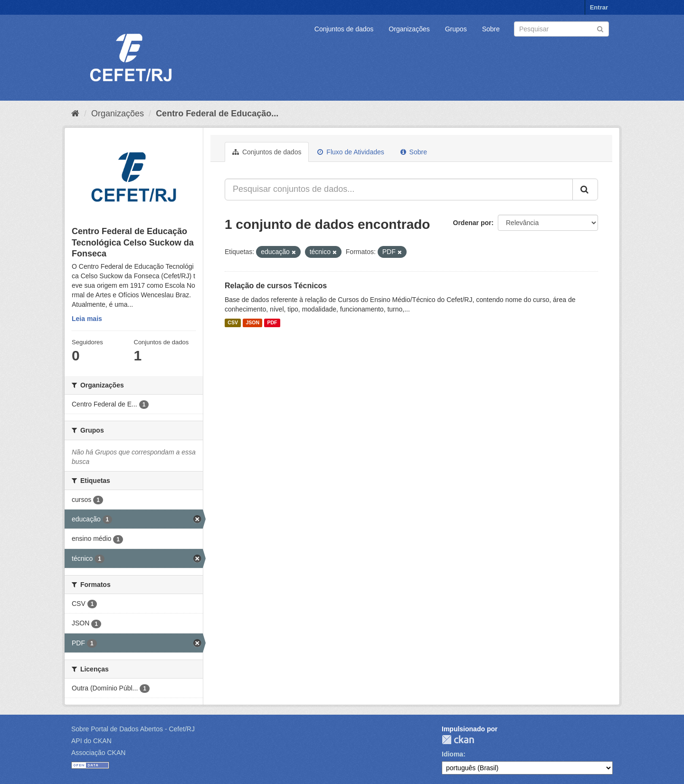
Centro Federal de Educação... (217, 113)
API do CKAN (91, 741)
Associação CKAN (98, 753)
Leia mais (87, 319)
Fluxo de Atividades (351, 152)
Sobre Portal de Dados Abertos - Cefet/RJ (133, 729)
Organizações (409, 29)
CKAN (458, 740)
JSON (252, 323)
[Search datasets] (561, 29)
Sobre (491, 29)
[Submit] (600, 28)
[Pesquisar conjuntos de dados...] (399, 189)
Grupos (456, 29)
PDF (272, 323)
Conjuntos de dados (344, 29)
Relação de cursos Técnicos (276, 286)
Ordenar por (472, 223)
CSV (233, 323)
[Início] (75, 113)
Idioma (452, 754)
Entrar (599, 7)
